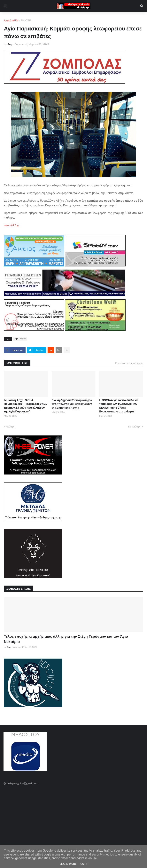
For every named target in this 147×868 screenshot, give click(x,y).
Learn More (68, 864)
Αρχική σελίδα (11, 20)
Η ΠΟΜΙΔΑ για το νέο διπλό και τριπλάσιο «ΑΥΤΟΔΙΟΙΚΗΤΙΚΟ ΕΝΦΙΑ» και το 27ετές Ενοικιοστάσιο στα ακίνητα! (119, 406)
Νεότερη (11, 426)
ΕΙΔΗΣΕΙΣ (26, 20)
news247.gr (12, 225)
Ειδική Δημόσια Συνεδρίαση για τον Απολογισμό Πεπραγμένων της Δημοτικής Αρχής (72, 404)
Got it (85, 864)
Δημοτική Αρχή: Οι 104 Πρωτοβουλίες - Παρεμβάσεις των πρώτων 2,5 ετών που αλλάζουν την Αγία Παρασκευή (26, 406)
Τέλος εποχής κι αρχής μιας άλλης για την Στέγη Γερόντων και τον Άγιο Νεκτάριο (66, 639)
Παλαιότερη (135, 426)
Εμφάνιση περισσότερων (129, 363)
